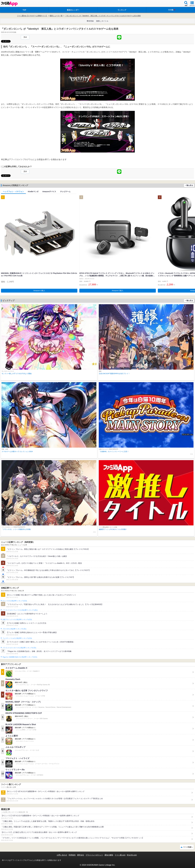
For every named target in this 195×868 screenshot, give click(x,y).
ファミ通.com (120, 855)
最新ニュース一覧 (56, 16)
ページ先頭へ (188, 847)
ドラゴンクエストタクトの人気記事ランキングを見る (19, 648)
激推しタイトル (102, 21)
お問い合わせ (62, 855)
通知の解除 (109, 855)
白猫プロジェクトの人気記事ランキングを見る (17, 620)
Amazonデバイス (49, 192)
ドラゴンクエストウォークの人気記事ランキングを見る (20, 610)
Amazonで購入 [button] (39, 291)
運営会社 (81, 855)
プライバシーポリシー (94, 855)
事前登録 (90, 21)
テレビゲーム (65, 192)
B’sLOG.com (132, 855)
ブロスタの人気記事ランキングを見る (14, 629)
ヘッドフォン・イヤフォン (13, 192)
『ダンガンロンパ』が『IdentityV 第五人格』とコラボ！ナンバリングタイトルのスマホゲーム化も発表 (103, 16)
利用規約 (72, 855)
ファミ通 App (9, 4)
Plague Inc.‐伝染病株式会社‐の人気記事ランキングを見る (20, 657)
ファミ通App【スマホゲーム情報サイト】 (32, 16)
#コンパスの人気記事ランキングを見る (15, 601)
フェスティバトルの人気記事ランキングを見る (17, 638)
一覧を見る (189, 185)
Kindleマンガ (33, 192)
